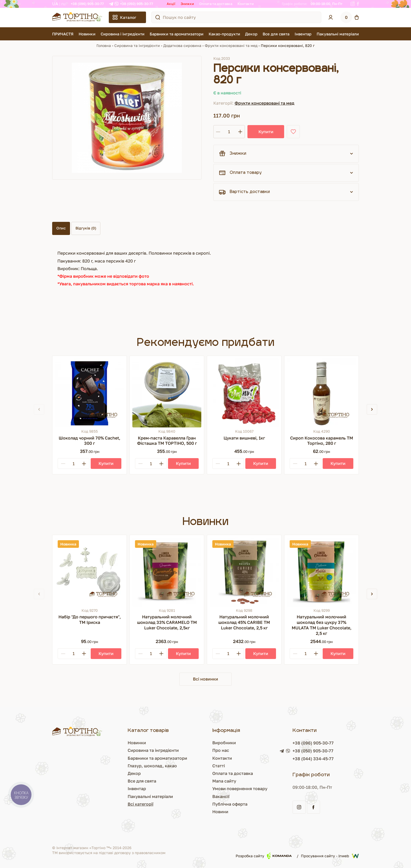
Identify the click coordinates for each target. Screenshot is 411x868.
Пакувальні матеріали (338, 34)
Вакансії (221, 796)
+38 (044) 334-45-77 (313, 759)
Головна (104, 45)
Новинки (87, 34)
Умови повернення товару (240, 789)
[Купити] (106, 464)
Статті (219, 766)
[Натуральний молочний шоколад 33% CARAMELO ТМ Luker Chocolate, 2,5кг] (167, 572)
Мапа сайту (224, 781)
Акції (171, 4)
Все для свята (276, 34)
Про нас (221, 750)
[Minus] (63, 464)
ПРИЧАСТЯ (63, 34)
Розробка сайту (264, 856)
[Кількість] (229, 132)
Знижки (187, 4)
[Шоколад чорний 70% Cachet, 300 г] (90, 393)
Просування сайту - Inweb (330, 856)
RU (63, 4)
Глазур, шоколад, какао (152, 766)
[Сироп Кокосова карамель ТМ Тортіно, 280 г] (321, 393)
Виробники (224, 743)
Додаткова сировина (182, 45)
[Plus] (84, 464)
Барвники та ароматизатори (177, 34)
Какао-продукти (224, 34)
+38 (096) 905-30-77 (87, 4)
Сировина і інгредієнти (123, 34)
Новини (220, 812)
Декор (251, 34)
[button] (372, 409)
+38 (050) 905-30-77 (137, 4)
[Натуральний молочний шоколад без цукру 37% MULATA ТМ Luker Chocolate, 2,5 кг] (321, 572)
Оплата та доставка (216, 4)
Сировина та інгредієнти (137, 45)
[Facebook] (358, 4)
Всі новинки (206, 679)
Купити (266, 132)
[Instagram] (353, 4)
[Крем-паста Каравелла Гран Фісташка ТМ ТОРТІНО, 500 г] (167, 393)
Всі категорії (140, 804)
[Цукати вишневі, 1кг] (244, 393)
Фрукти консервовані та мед (231, 45)
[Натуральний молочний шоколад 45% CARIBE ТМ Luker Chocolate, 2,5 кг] (244, 572)
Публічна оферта (230, 804)
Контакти (246, 4)
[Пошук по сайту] (158, 17)
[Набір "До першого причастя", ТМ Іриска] (90, 572)
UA (55, 4)
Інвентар (303, 34)
